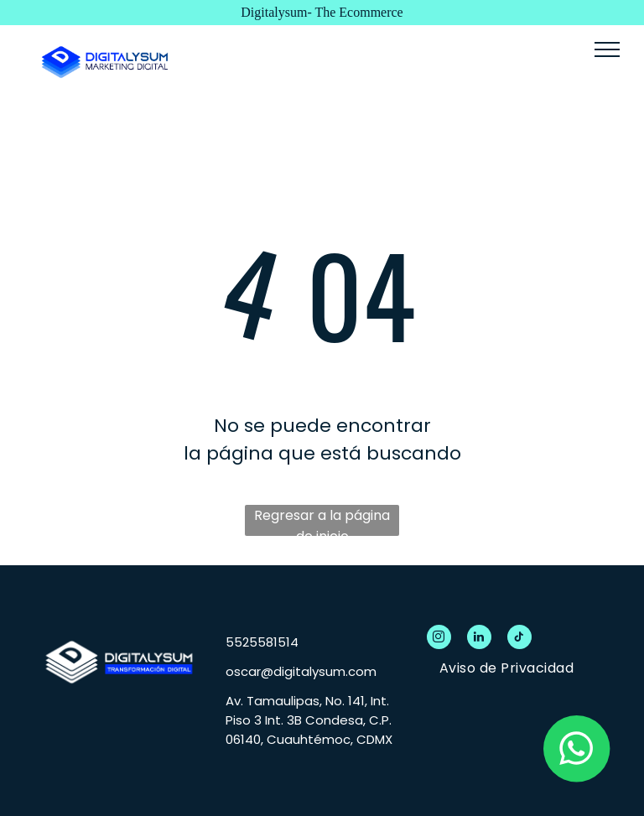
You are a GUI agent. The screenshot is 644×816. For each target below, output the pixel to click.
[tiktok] (519, 639)
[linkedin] (479, 639)
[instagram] (439, 639)
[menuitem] (506, 668)
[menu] (607, 49)
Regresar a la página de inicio (322, 521)
